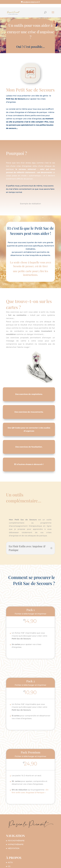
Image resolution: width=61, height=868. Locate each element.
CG (9, 866)
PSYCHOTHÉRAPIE (16, 841)
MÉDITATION (14, 848)
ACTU (10, 862)
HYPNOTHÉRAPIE (16, 844)
